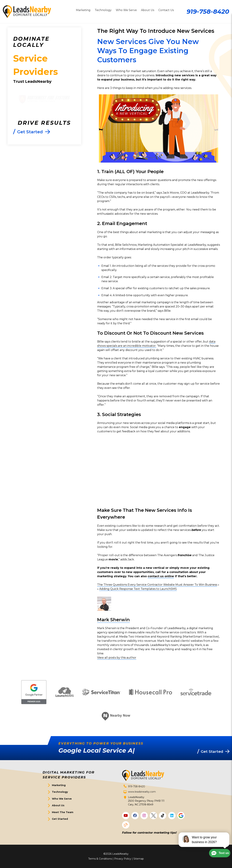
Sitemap (139, 859)
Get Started (60, 819)
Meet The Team (63, 812)
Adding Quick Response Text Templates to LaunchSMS (138, 589)
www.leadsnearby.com (142, 792)
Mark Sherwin (113, 620)
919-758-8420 (208, 11)
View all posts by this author (117, 658)
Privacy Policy (123, 859)
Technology (60, 792)
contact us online (161, 576)
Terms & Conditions (100, 859)
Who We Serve (62, 799)
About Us (58, 805)
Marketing (59, 785)
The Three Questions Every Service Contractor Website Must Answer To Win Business (157, 585)
